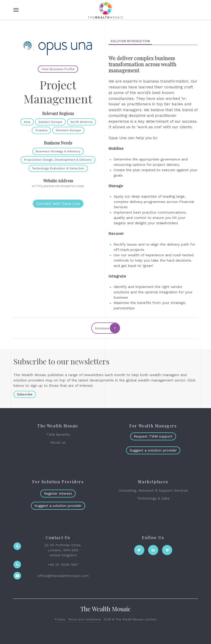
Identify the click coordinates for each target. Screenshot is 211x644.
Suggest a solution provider (153, 450)
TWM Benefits (58, 434)
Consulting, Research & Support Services (153, 490)
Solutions (107, 328)
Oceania (41, 130)
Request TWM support (153, 436)
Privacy (60, 619)
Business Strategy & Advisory (58, 151)
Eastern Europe (50, 122)
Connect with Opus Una (58, 204)
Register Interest (58, 493)
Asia (27, 122)
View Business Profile (58, 69)
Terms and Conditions (84, 619)
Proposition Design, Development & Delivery (58, 160)
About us (58, 442)
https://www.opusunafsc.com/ (58, 186)
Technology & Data (153, 498)
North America (81, 122)
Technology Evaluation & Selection (58, 168)
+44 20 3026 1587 (63, 565)
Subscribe (25, 394)
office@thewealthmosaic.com (63, 576)
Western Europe (68, 130)
